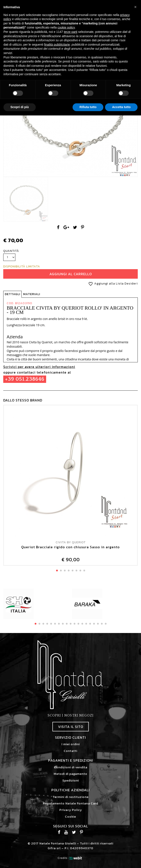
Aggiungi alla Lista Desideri (112, 284)
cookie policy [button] (66, 27)
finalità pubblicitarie (57, 45)
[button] (135, 7)
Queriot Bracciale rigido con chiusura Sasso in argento (70, 547)
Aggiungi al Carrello (71, 274)
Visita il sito (71, 727)
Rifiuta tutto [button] (88, 107)
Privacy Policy (71, 810)
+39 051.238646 (25, 379)
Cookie (70, 817)
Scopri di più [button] (20, 107)
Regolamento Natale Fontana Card (70, 803)
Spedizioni (71, 781)
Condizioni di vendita (71, 767)
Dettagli (12, 294)
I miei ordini (71, 744)
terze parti (71, 32)
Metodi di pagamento (70, 774)
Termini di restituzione (71, 797)
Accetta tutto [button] (121, 107)
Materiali (32, 294)
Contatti (70, 751)
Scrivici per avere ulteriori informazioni (39, 367)
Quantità (11, 251)
